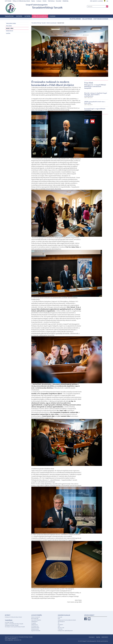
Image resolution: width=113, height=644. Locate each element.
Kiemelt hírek (10, 28)
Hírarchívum (10, 31)
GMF (59, 626)
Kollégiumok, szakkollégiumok (65, 631)
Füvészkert (60, 625)
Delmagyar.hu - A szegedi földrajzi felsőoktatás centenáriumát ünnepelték (95, 86)
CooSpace (39, 1)
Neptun (33, 1)
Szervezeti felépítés (36, 620)
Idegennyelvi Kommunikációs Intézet (67, 620)
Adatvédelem (105, 637)
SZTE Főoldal (8, 1)
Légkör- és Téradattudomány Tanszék (14, 624)
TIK (59, 623)
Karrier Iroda (61, 628)
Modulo (45, 1)
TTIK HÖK (60, 629)
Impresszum (92, 637)
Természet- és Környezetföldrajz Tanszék (15, 627)
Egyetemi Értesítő (36, 631)
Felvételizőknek (75, 19)
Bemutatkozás (35, 619)
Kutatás (27, 16)
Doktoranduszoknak (101, 19)
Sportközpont (61, 622)
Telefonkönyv (51, 1)
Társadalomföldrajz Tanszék (38, 23)
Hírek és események (40, 16)
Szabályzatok (34, 622)
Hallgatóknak (87, 19)
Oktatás (19, 16)
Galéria (8, 33)
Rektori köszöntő (36, 617)
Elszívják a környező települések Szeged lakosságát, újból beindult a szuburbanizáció (96, 95)
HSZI (59, 619)
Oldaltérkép (65, 1)
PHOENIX (52, 16)
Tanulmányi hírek (11, 23)
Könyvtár (60, 617)
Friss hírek (9, 26)
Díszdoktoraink (35, 629)
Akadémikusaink (35, 628)
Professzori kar (35, 626)
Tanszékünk (9, 16)
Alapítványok (34, 625)
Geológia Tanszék (9, 622)
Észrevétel (59, 1)
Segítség (98, 637)
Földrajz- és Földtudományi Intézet (21, 1)
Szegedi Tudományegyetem (44, 7)
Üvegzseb (34, 623)
